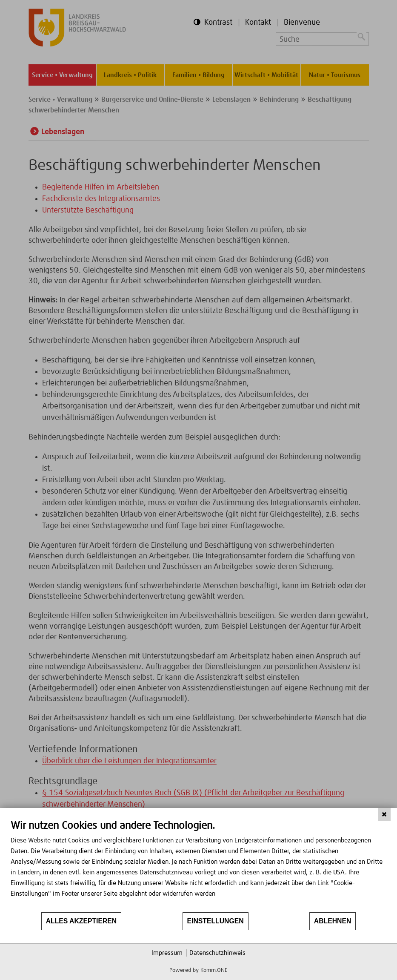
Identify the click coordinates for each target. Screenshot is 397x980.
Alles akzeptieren (81, 921)
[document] (198, 865)
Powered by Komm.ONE (198, 970)
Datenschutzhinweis (217, 953)
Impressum (167, 953)
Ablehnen (333, 921)
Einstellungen (216, 921)
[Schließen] (384, 814)
